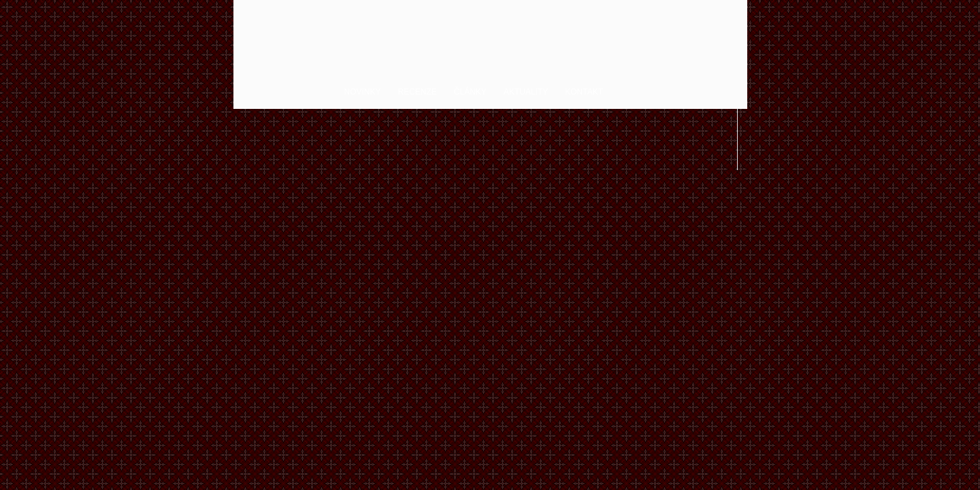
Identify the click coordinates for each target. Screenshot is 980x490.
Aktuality (526, 92)
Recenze (418, 92)
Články (470, 92)
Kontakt (584, 92)
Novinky (363, 92)
